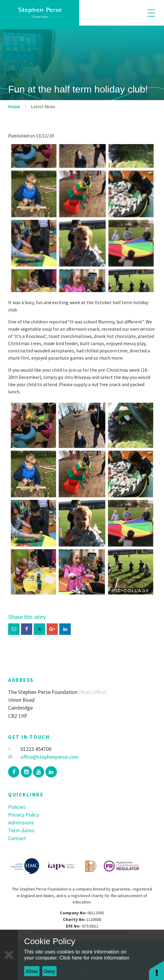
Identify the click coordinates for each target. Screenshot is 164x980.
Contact (17, 838)
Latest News (43, 107)
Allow (32, 971)
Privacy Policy (24, 815)
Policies (17, 807)
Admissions (21, 822)
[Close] (9, 955)
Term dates (21, 830)
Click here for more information (94, 958)
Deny (50, 971)
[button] (156, 970)
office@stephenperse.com (43, 757)
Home (14, 107)
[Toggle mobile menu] (151, 13)
